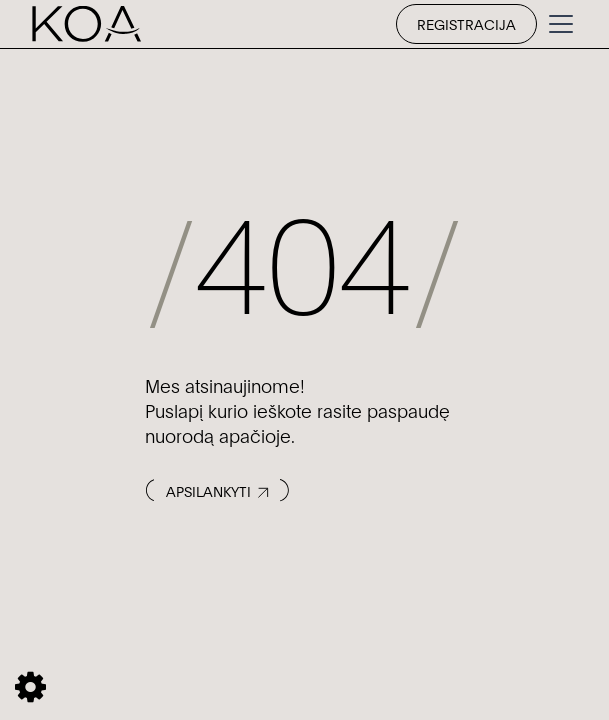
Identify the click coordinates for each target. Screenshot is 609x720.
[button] (557, 24)
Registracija (466, 23)
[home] (86, 24)
